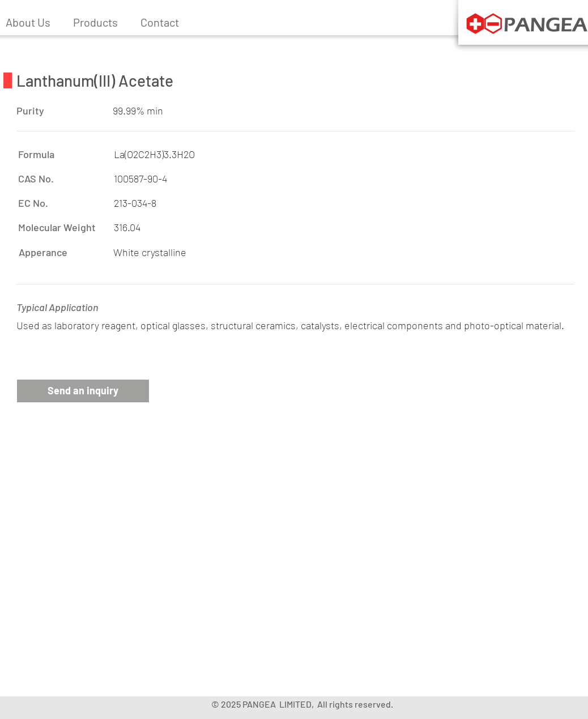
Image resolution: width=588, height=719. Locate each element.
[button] (95, 22)
